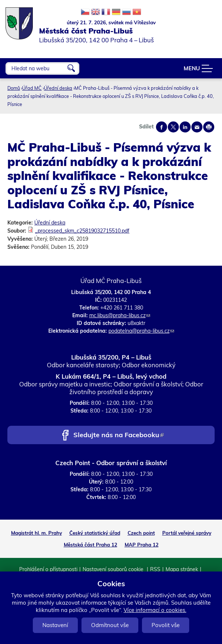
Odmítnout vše (110, 625)
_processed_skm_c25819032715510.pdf (82, 231)
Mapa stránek (182, 569)
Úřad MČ (32, 88)
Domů (14, 88)
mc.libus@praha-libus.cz (120, 315)
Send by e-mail (197, 127)
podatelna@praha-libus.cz (141, 331)
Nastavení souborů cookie (114, 569)
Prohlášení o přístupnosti (48, 569)
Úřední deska (58, 88)
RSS (155, 569)
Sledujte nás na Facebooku (119, 436)
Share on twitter (173, 127)
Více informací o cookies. (155, 610)
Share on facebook (162, 127)
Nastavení (55, 625)
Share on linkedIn (185, 127)
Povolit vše (166, 625)
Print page (209, 127)
